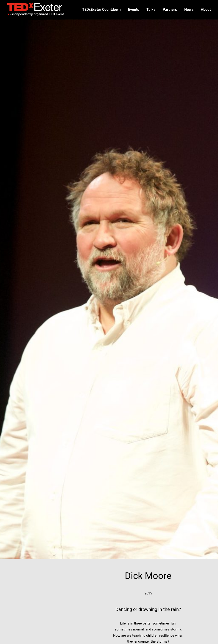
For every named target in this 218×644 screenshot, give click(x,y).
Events (134, 10)
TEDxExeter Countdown (101, 10)
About (206, 10)
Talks (151, 10)
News (189, 10)
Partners (170, 10)
